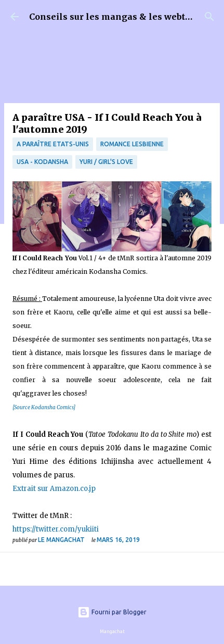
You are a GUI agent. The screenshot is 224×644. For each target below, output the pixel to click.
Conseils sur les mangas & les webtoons (118, 17)
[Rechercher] (209, 17)
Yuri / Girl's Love (106, 162)
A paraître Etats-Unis (53, 144)
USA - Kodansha (42, 162)
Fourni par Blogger (112, 612)
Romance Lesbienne (132, 144)
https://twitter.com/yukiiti (56, 529)
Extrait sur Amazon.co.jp (54, 489)
